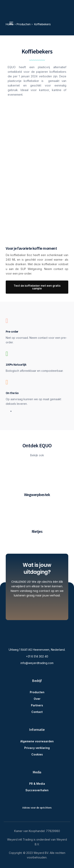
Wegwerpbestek (37, 495)
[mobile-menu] (9, 23)
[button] (37, 287)
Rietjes (37, 531)
